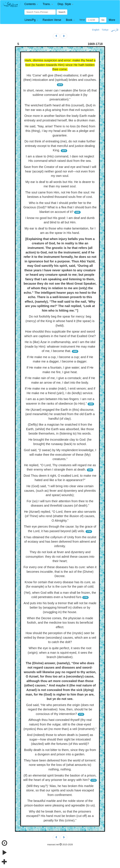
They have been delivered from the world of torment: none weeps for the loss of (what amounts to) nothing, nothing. (60, 765)
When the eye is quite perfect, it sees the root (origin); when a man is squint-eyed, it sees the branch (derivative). (60, 653)
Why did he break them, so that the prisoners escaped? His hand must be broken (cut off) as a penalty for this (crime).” (60, 816)
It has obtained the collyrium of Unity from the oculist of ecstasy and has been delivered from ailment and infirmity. (60, 542)
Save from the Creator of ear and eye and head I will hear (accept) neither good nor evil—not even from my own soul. (60, 171)
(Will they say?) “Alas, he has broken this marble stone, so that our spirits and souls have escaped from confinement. (60, 790)
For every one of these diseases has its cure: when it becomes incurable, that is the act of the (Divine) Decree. (60, 572)
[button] (31, 4)
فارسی (114, 30)
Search (62, 12)
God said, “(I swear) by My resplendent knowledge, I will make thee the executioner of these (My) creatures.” (60, 455)
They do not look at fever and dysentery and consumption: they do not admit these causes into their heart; (60, 557)
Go (103, 20)
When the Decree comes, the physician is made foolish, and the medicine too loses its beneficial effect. (60, 623)
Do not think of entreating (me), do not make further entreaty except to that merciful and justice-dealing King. (60, 146)
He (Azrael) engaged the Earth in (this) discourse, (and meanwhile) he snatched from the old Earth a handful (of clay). (60, 414)
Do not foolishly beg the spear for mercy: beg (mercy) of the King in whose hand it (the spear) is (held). (60, 321)
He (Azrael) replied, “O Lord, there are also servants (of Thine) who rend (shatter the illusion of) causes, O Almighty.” (60, 516)
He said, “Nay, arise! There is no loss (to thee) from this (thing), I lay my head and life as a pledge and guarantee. (60, 131)
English (96, 30)
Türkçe (105, 30)
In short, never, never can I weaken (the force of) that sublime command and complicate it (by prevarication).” (60, 95)
